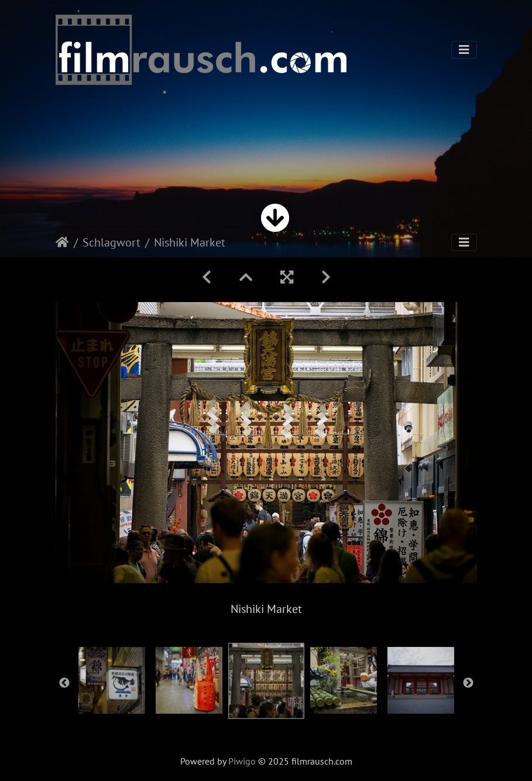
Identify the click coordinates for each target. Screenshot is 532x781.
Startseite (62, 242)
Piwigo (242, 761)
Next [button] (468, 683)
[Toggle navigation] (464, 50)
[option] (112, 680)
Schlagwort (111, 242)
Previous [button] (64, 683)
